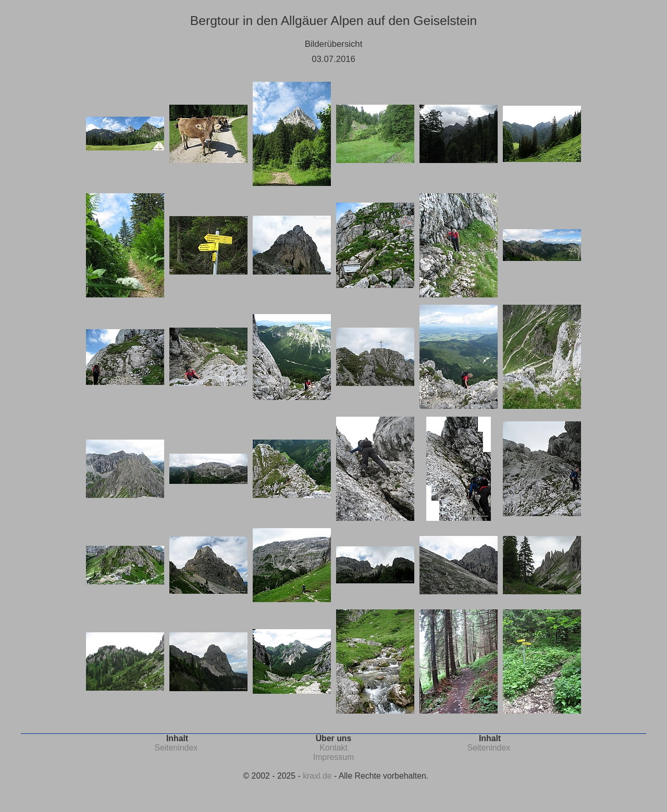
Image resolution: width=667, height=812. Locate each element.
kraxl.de (317, 776)
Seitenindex (176, 748)
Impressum (333, 757)
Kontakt (333, 748)
